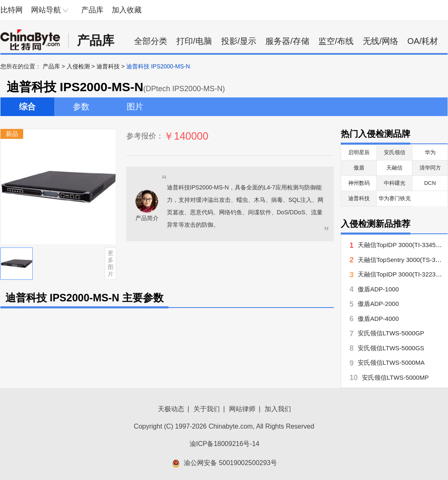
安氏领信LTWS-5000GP (391, 333)
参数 (81, 107)
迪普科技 (108, 66)
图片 (135, 107)
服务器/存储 (287, 41)
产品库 (92, 10)
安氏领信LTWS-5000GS (391, 348)
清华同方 (430, 168)
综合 (27, 107)
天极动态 (171, 409)
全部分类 (151, 41)
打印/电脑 (194, 41)
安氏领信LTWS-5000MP (395, 377)
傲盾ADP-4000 (378, 319)
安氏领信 (395, 152)
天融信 (394, 168)
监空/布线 (336, 41)
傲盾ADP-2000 (378, 304)
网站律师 (242, 409)
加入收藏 (127, 10)
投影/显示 (239, 41)
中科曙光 (395, 183)
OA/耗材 (423, 41)
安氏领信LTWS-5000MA (391, 362)
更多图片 (111, 263)
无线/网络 (381, 41)
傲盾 (359, 168)
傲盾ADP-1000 (378, 289)
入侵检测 (78, 66)
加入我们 (278, 409)
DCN (430, 183)
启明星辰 (359, 152)
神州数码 (359, 183)
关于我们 (207, 409)
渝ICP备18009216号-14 (225, 444)
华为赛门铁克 (395, 198)
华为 (430, 152)
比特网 (12, 10)
